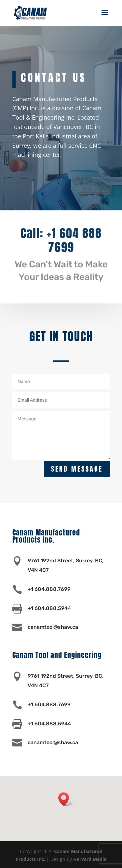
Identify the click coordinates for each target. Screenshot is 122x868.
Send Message (77, 469)
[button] (66, 799)
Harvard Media (90, 859)
